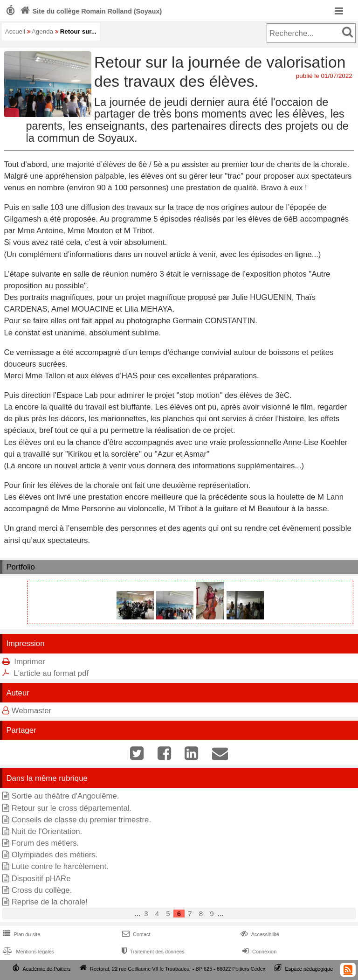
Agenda (42, 31)
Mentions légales (28, 952)
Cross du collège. (42, 890)
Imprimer (29, 662)
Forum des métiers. (45, 843)
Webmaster (32, 711)
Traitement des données (152, 952)
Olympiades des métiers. (55, 855)
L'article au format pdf (51, 673)
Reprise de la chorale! (50, 902)
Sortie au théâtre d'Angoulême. (65, 796)
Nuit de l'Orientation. (47, 831)
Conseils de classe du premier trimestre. (81, 820)
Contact (135, 934)
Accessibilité (259, 934)
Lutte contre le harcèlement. (60, 866)
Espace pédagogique (309, 968)
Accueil (15, 31)
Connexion (258, 952)
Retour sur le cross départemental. (72, 808)
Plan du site (21, 934)
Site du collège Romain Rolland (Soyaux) (90, 11)
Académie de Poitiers (46, 968)
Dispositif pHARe (41, 879)
